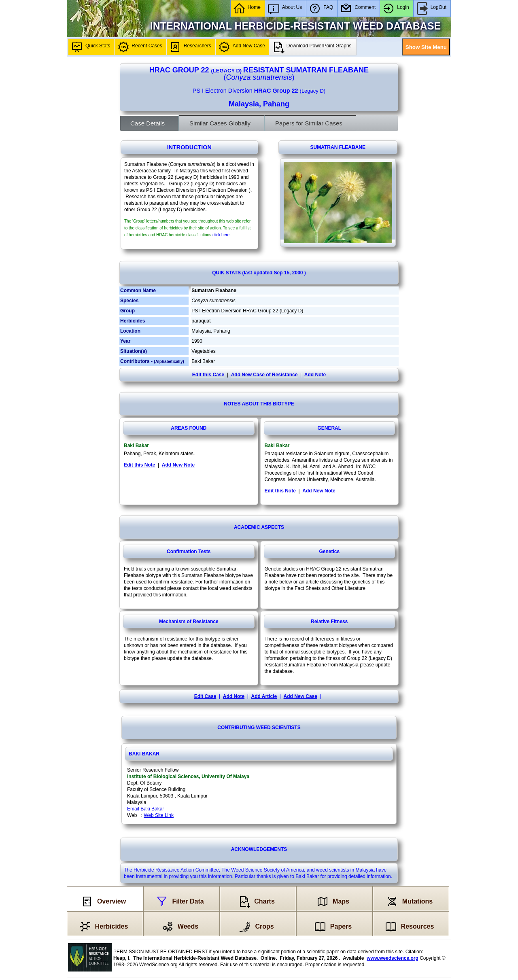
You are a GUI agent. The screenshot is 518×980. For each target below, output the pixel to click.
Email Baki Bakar (145, 809)
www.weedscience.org (393, 958)
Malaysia (244, 104)
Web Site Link (159, 815)
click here (221, 235)
